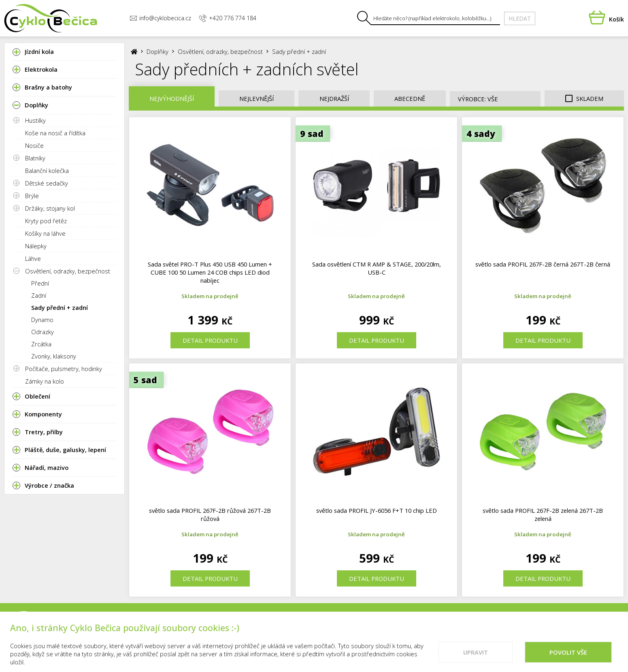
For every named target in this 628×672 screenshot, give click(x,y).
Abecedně (410, 98)
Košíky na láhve (45, 233)
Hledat (520, 18)
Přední (40, 283)
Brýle (32, 196)
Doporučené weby (540, 630)
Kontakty (393, 630)
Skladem (584, 99)
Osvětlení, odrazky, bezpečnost (68, 271)
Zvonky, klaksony (54, 356)
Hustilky (35, 120)
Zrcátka (41, 344)
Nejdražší (334, 98)
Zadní (39, 295)
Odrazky (43, 332)
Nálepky (36, 246)
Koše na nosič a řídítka (55, 133)
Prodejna (351, 630)
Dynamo (42, 320)
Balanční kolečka (47, 171)
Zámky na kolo (45, 381)
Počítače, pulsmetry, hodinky (64, 369)
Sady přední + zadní (60, 307)
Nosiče (34, 145)
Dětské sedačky (47, 183)
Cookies (486, 630)
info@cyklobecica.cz (160, 18)
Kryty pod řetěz (46, 221)
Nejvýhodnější (172, 98)
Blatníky (35, 158)
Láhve (33, 258)
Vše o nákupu (442, 630)
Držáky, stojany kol (50, 208)
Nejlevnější (257, 98)
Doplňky (158, 51)
